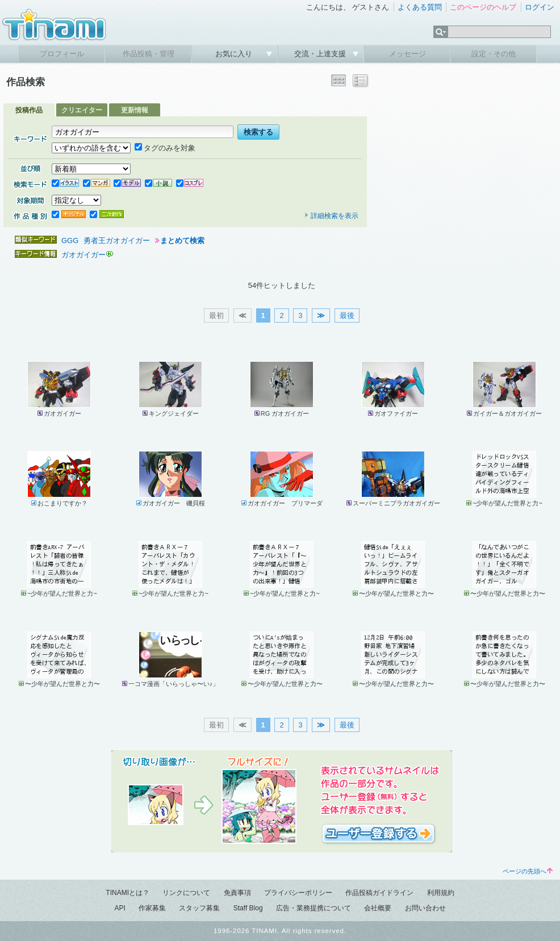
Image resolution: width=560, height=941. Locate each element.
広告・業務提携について (314, 908)
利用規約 (441, 893)
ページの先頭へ (528, 871)
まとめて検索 (182, 241)
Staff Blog (248, 908)
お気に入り (235, 54)
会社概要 (378, 908)
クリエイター (82, 110)
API (120, 908)
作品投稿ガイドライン (379, 893)
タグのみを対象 (165, 148)
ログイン (540, 7)
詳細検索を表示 (331, 216)
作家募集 (152, 908)
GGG (70, 241)
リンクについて (186, 893)
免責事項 (237, 893)
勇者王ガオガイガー (117, 241)
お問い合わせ (425, 908)
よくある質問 (420, 7)
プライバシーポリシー (298, 893)
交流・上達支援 (321, 54)
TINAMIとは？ (128, 893)
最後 (347, 315)
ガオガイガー (83, 255)
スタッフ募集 (199, 908)
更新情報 (135, 110)
